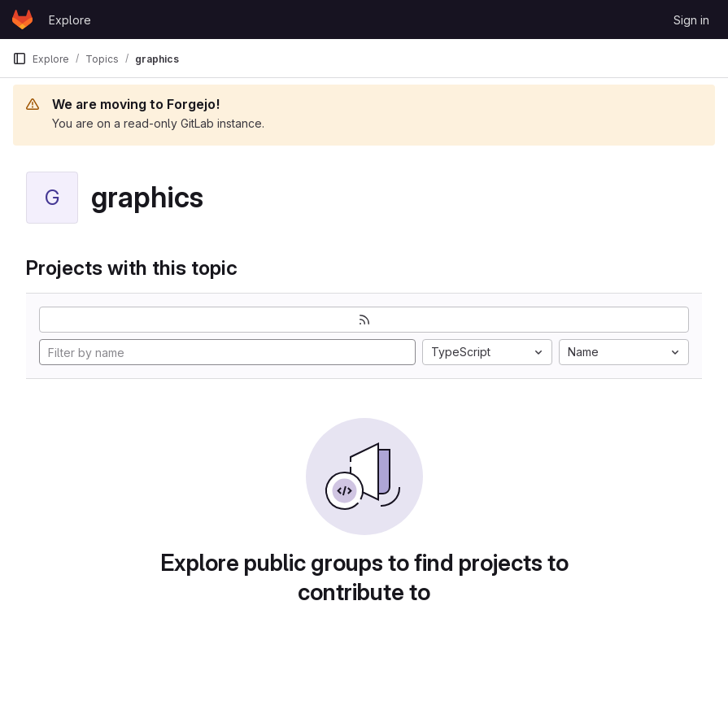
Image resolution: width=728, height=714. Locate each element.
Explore (70, 20)
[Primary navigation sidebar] (20, 59)
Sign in (691, 20)
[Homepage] (22, 20)
